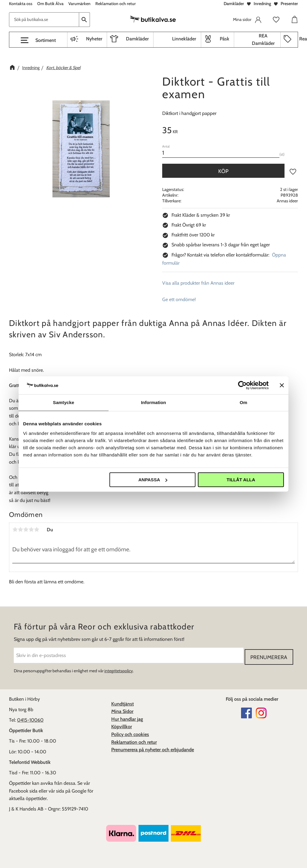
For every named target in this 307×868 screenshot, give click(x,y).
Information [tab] (153, 402)
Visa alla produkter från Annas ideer (198, 283)
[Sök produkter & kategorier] (44, 20)
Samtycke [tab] (64, 402)
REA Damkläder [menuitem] (263, 40)
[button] (38, 40)
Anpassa (153, 480)
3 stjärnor (26, 529)
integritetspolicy (119, 669)
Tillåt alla (241, 480)
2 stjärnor (20, 529)
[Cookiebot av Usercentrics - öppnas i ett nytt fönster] (242, 385)
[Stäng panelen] (282, 385)
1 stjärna (15, 529)
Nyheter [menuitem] (94, 39)
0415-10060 (30, 718)
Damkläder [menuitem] (137, 39)
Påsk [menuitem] (225, 39)
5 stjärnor (37, 529)
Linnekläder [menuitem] (184, 39)
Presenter (289, 4)
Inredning (262, 4)
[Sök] (85, 20)
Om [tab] (243, 402)
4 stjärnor (31, 529)
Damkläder (234, 4)
